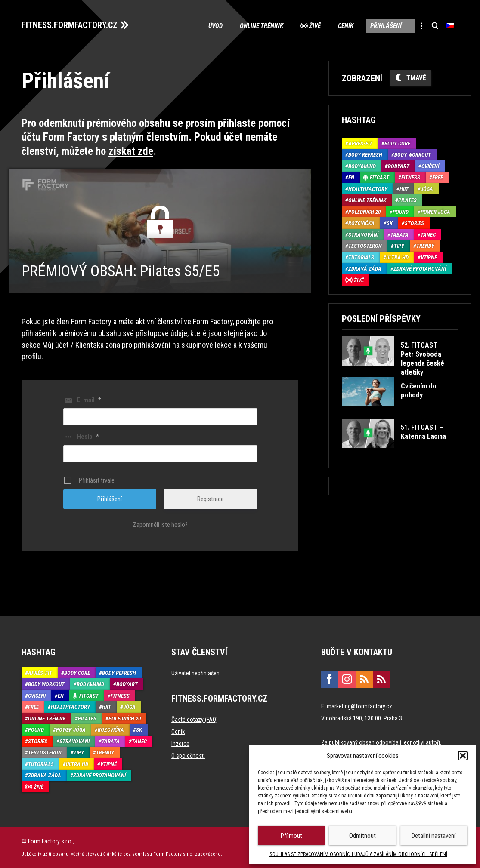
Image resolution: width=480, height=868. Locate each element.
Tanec (428, 235)
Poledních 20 (364, 212)
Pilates (407, 200)
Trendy (425, 246)
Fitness (411, 177)
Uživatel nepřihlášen (195, 673)
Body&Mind (362, 166)
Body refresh (365, 155)
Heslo (88, 437)
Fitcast (379, 177)
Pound (401, 212)
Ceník (345, 26)
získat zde (131, 151)
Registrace (211, 499)
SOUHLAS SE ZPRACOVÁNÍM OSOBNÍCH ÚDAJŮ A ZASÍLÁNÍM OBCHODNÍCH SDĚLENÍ (358, 854)
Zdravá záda (365, 269)
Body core (397, 143)
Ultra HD (397, 257)
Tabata (399, 235)
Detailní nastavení (434, 836)
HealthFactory (368, 189)
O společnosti (188, 755)
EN (351, 177)
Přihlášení (386, 26)
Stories (414, 223)
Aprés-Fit (360, 143)
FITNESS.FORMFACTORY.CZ (70, 25)
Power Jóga (435, 212)
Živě (314, 26)
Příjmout (291, 836)
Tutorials (361, 257)
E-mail (89, 400)
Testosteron (365, 246)
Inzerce (180, 743)
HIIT (404, 189)
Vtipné (429, 257)
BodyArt (399, 166)
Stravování (363, 235)
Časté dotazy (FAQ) (195, 719)
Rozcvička (361, 223)
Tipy (399, 246)
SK (390, 223)
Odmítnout (362, 836)
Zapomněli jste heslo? (160, 524)
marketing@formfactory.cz (359, 706)
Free (438, 177)
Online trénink (261, 26)
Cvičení (430, 166)
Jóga (427, 189)
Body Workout (413, 155)
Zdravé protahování (420, 269)
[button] (463, 756)
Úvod (215, 26)
